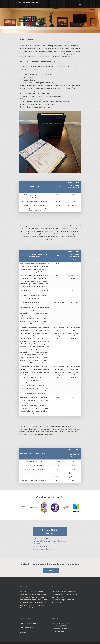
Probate (23, 632)
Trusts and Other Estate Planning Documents (50, 541)
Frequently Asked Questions (43, 549)
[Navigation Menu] (80, 4)
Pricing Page (56, 602)
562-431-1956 (51, 570)
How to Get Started (40, 546)
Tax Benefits (38, 544)
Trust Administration (28, 628)
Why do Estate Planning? (42, 538)
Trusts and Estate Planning (30, 623)
